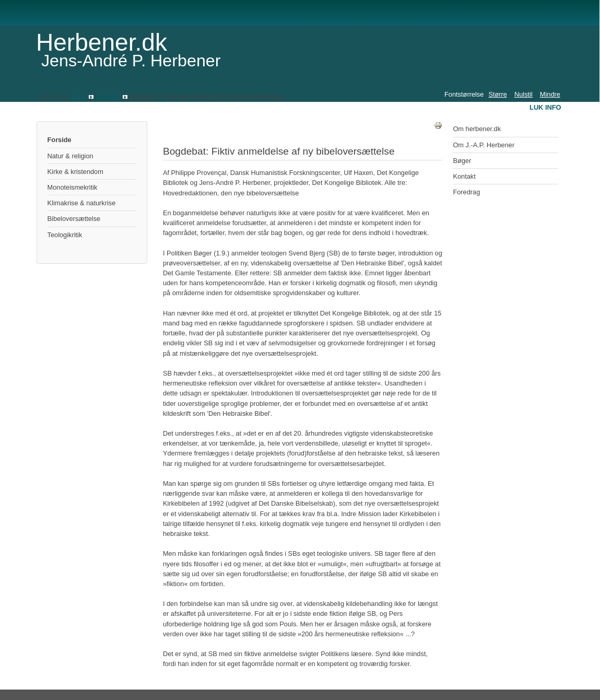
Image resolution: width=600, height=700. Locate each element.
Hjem (79, 96)
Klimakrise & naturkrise (82, 203)
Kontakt (464, 176)
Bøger (462, 161)
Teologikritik (65, 235)
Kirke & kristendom (75, 172)
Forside (60, 140)
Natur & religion (70, 156)
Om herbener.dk (477, 129)
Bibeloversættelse (74, 219)
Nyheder (108, 96)
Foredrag (466, 192)
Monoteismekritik (73, 187)
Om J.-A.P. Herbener (484, 145)
